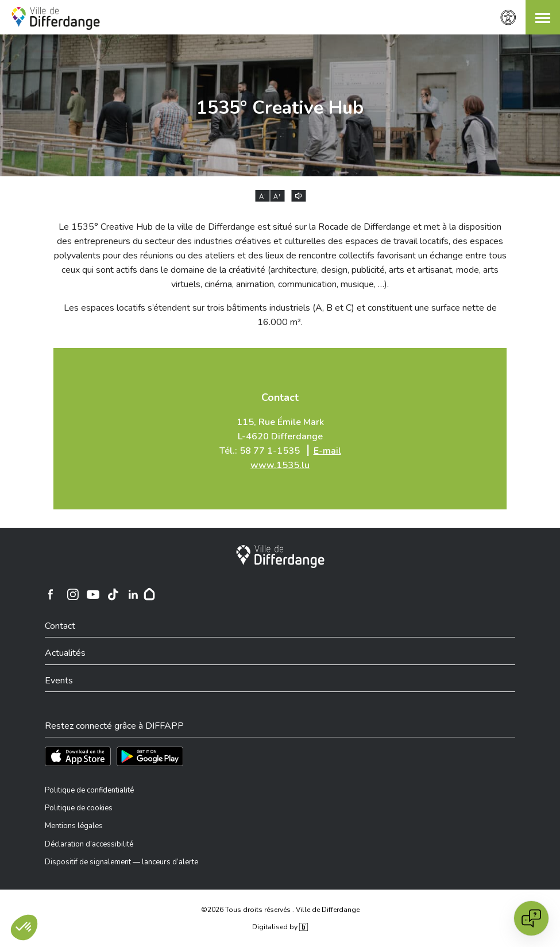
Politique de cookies (79, 808)
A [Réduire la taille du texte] (262, 196)
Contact (280, 397)
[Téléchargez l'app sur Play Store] (150, 756)
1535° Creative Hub (280, 108)
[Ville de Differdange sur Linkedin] (133, 594)
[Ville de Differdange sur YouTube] (93, 594)
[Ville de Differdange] (280, 556)
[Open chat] (531, 918)
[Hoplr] (149, 594)
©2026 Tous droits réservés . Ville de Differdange (280, 910)
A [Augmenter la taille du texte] (277, 196)
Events (59, 681)
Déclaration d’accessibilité (89, 844)
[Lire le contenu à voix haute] (298, 196)
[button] (543, 17)
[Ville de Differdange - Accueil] (56, 18)
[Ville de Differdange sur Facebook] (51, 594)
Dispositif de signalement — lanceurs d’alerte (121, 862)
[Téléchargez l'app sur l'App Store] (78, 756)
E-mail (327, 451)
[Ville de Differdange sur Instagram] (73, 594)
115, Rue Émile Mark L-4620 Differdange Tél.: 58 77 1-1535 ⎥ (280, 444)
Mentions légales (74, 826)
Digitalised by (280, 927)
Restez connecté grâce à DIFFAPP (114, 726)
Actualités (65, 653)
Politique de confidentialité (89, 790)
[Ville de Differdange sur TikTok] (113, 594)
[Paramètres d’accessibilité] (508, 18)
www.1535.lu (280, 465)
